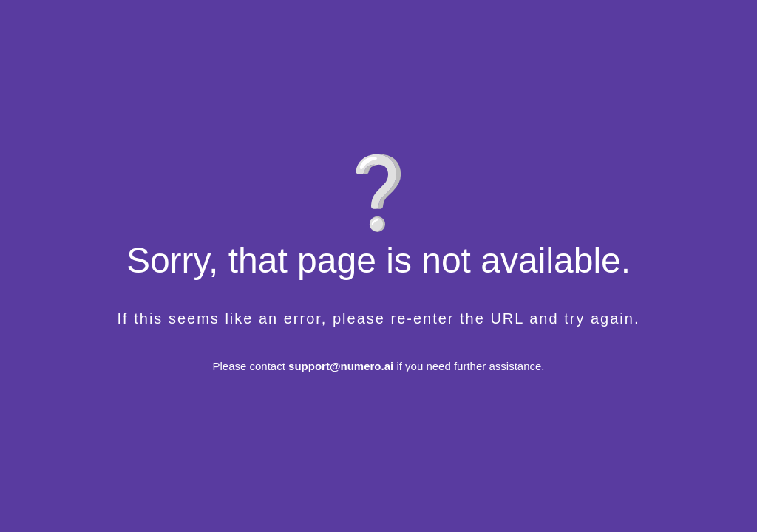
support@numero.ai (341, 366)
